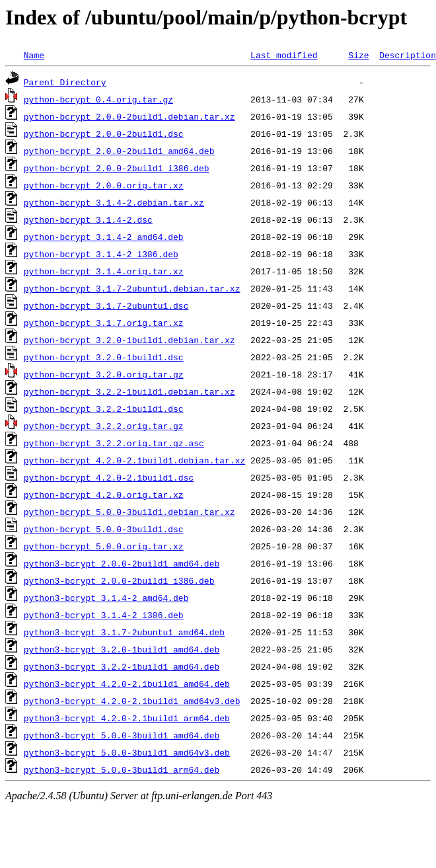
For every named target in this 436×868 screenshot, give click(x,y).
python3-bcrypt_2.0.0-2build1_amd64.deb (122, 563)
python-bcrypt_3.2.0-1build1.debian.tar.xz (129, 340)
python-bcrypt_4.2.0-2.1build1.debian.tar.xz (134, 460)
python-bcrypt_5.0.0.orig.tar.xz (104, 546)
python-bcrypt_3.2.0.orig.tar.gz (104, 374)
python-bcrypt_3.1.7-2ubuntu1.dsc (106, 305)
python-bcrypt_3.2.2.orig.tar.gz (104, 426)
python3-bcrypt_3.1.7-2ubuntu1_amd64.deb (124, 632)
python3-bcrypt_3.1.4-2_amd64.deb (106, 598)
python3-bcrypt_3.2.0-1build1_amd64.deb (122, 649)
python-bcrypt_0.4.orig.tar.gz (98, 99)
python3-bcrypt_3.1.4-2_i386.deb (104, 615)
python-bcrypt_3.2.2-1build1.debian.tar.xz (129, 391)
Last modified (284, 55)
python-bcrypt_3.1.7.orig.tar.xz (104, 323)
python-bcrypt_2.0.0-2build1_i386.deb (117, 168)
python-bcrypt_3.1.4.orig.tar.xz (104, 271)
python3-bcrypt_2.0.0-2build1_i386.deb (119, 580)
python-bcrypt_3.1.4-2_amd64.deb (104, 237)
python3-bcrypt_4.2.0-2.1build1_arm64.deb (127, 718)
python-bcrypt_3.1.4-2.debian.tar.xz (114, 202)
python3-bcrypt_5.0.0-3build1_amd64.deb (122, 735)
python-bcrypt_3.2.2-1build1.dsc (104, 409)
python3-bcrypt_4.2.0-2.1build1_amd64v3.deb (132, 701)
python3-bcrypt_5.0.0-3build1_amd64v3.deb (127, 752)
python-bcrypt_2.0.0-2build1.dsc (104, 134)
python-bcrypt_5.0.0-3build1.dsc (104, 529)
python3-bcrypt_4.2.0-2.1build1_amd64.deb (127, 684)
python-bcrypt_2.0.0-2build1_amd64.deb (119, 151)
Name (34, 55)
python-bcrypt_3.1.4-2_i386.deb (101, 254)
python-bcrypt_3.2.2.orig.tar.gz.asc (114, 443)
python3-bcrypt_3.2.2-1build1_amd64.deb (122, 666)
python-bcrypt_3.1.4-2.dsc (88, 219)
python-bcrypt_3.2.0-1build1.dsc (104, 357)
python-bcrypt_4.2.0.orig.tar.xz (104, 494)
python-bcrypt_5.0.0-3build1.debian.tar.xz (129, 512)
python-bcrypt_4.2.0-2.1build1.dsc (109, 477)
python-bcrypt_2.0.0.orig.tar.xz (104, 185)
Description (408, 55)
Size (358, 55)
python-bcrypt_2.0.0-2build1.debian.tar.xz (129, 116)
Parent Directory (65, 82)
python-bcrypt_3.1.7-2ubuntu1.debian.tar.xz (132, 288)
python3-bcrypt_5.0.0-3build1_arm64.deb (122, 769)
